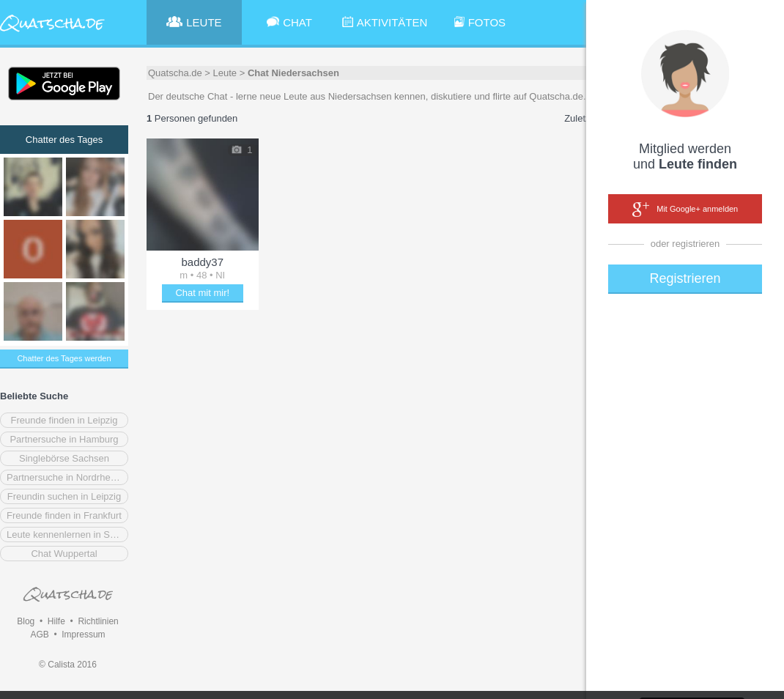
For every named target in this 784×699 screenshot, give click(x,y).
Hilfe (56, 621)
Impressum (83, 635)
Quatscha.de (175, 73)
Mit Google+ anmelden (685, 210)
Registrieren (685, 278)
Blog (26, 621)
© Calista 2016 (68, 665)
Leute (225, 73)
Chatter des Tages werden (64, 358)
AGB (39, 635)
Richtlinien (98, 621)
